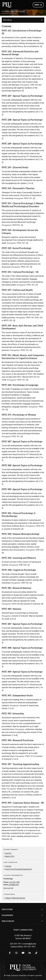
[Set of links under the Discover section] (42, 909)
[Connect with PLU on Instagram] (16, 953)
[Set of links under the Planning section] (42, 915)
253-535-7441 (30, 947)
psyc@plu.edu (14, 885)
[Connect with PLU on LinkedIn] (30, 953)
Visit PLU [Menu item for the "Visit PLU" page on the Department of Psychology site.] (8, 853)
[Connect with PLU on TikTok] (36, 953)
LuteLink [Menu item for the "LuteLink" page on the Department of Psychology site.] (8, 866)
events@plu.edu (30, 944)
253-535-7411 (16, 944)
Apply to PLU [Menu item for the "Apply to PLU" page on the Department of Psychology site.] (10, 856)
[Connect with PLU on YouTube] (23, 953)
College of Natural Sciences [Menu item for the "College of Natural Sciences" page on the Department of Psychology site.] (15, 898)
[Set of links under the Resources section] (42, 921)
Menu (38, 5)
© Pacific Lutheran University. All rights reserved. (23, 976)
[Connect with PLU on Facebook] (10, 953)
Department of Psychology (9, 14)
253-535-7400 (14, 882)
